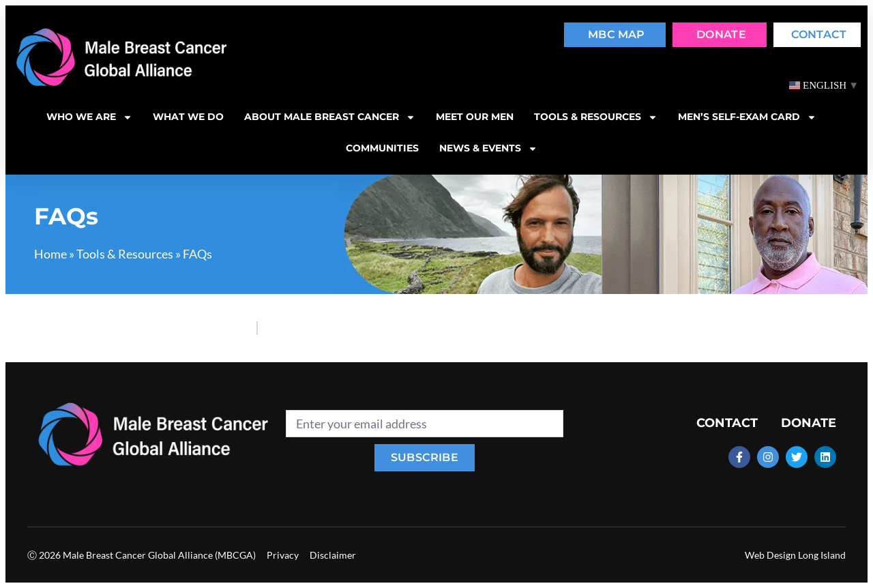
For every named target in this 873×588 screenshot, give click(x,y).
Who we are (89, 117)
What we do (188, 117)
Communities (382, 148)
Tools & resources (596, 117)
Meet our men (475, 117)
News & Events (488, 149)
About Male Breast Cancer (330, 117)
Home (50, 254)
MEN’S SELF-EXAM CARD (747, 117)
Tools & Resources (125, 254)
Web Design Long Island (795, 555)
